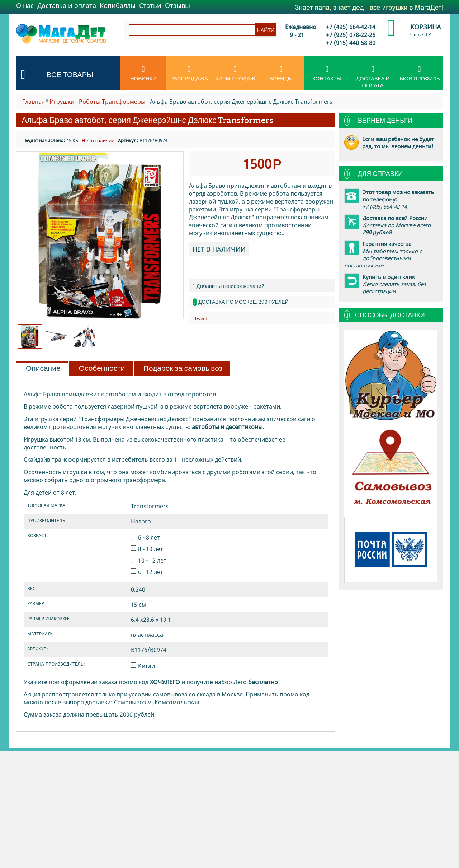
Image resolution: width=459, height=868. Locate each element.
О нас (25, 5)
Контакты (327, 74)
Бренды (281, 74)
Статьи (150, 5)
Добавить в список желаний (228, 286)
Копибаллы (118, 5)
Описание (43, 368)
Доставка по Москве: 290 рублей (243, 302)
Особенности (102, 368)
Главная (34, 102)
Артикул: (128, 140)
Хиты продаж (235, 74)
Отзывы (178, 5)
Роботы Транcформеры (112, 102)
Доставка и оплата (67, 5)
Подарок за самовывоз (183, 368)
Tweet (201, 318)
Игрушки (62, 102)
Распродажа (189, 74)
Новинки (143, 74)
